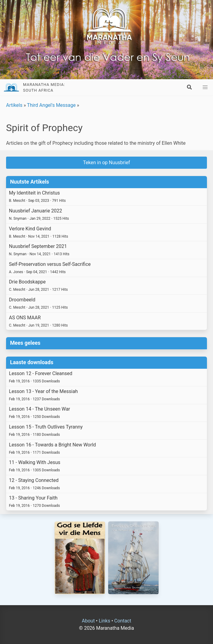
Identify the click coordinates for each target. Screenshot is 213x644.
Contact (123, 621)
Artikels (14, 105)
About (88, 621)
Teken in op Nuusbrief (106, 163)
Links (105, 621)
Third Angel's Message (51, 105)
